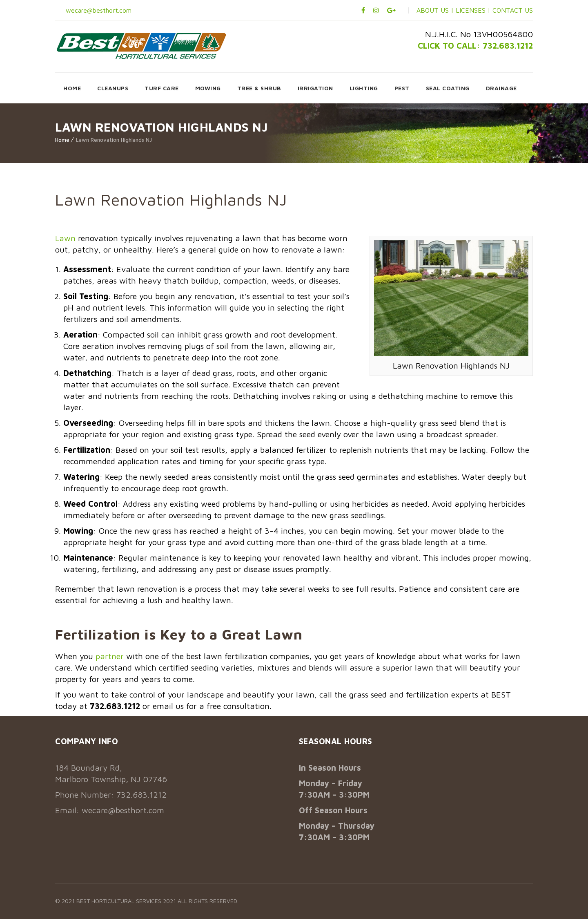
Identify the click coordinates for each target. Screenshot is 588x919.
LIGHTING (364, 88)
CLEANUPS (113, 88)
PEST (402, 88)
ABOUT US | (435, 10)
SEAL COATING (448, 88)
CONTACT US (513, 10)
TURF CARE (162, 88)
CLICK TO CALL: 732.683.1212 (475, 46)
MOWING (208, 88)
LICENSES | (474, 10)
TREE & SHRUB (259, 88)
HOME (72, 88)
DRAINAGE (501, 88)
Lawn (65, 238)
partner (110, 656)
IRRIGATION (315, 88)
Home (62, 140)
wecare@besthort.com (98, 10)
